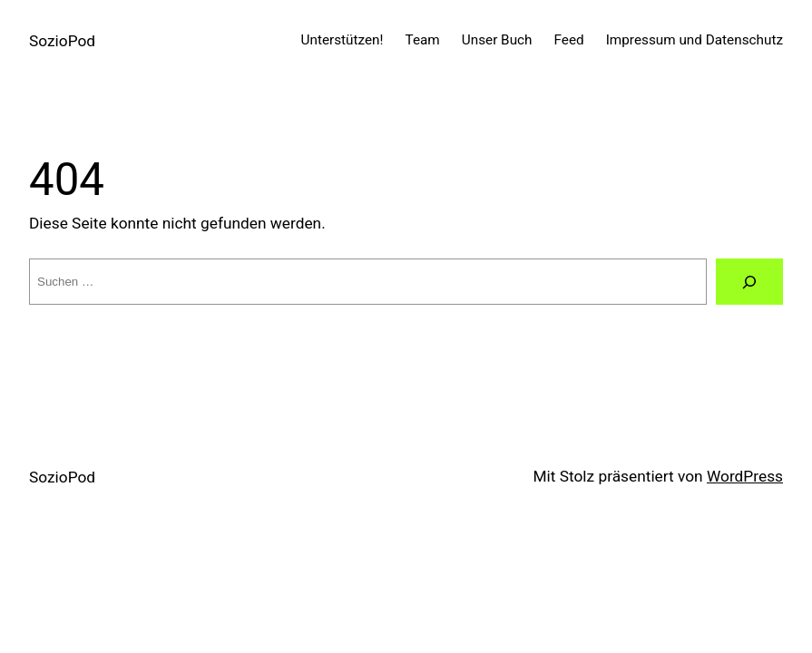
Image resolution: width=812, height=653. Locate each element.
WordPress (745, 476)
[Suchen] (749, 282)
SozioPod (62, 41)
